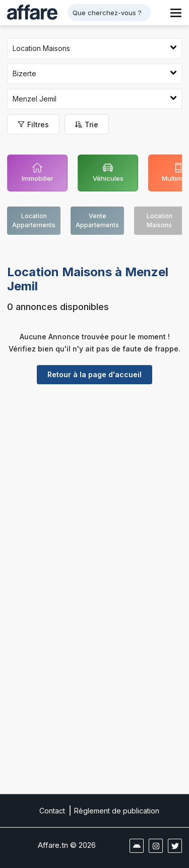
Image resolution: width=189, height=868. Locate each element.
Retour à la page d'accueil (94, 374)
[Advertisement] (94, 487)
